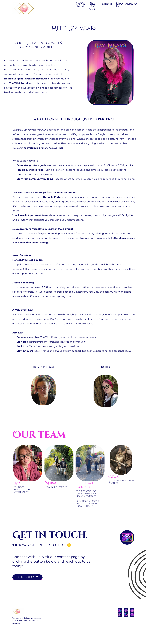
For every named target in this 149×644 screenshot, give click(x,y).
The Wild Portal (80, 5)
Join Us (119, 5)
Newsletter (107, 4)
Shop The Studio (93, 6)
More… (131, 4)
